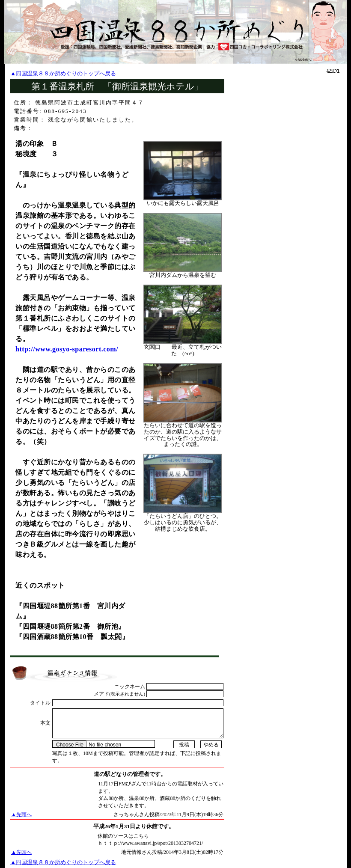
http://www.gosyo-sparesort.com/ (67, 349)
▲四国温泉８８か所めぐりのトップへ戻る (63, 73)
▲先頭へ (21, 814)
